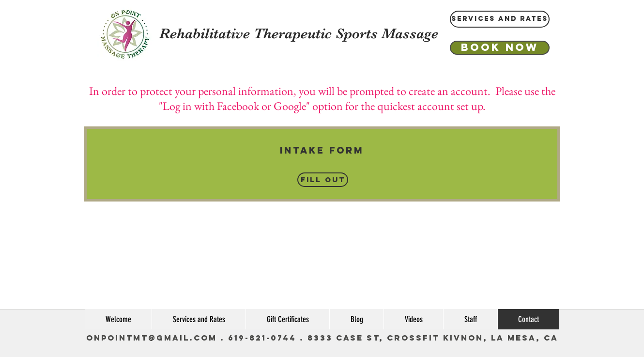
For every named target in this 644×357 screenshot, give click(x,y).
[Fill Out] (323, 180)
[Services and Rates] (500, 19)
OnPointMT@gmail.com (152, 338)
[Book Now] (500, 48)
